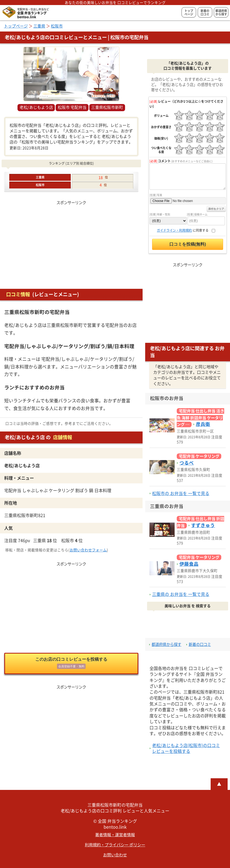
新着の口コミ (205, 12)
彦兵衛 (203, 424)
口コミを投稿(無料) (188, 244)
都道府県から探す (221, 12)
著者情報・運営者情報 (115, 835)
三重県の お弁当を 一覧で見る (181, 594)
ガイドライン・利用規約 (174, 230)
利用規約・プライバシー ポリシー (115, 845)
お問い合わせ (115, 855)
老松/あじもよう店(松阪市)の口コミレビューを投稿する (186, 748)
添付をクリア (216, 209)
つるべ (187, 463)
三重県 (39, 26)
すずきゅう (203, 525)
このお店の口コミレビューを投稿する (71, 664)
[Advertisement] (71, 243)
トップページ (189, 12)
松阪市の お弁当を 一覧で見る (181, 493)
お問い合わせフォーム (88, 550)
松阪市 (57, 26)
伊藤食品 (189, 564)
